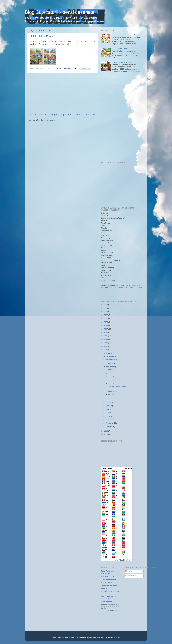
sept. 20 (112, 377)
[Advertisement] (62, 93)
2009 (106, 431)
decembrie (110, 356)
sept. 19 (112, 380)
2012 (106, 346)
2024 (106, 308)
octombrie (110, 363)
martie (109, 420)
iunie (108, 409)
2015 (106, 336)
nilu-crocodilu (106, 583)
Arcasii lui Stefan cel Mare (122, 62)
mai (108, 413)
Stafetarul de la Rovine (42, 36)
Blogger (117, 637)
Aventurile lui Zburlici (120, 49)
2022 (106, 315)
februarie (110, 423)
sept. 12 (112, 391)
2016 (106, 332)
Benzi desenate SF (109, 602)
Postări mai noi (38, 114)
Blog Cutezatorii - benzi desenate (60, 12)
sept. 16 (112, 384)
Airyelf (102, 637)
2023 (106, 312)
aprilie (109, 416)
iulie (108, 406)
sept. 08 (112, 394)
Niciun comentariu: (64, 68)
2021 (106, 319)
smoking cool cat (108, 576)
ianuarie (109, 427)
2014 (106, 339)
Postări (129, 571)
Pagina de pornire (61, 114)
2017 (106, 329)
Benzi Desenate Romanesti (107, 572)
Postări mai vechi (86, 114)
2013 (106, 343)
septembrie (111, 367)
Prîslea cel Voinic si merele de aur (125, 35)
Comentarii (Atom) (48, 120)
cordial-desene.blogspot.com (110, 609)
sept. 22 (112, 373)
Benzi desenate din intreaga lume (109, 597)
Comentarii (131, 576)
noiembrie (110, 360)
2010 (106, 353)
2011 (106, 350)
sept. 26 (112, 370)
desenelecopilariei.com (110, 605)
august (109, 402)
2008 (106, 434)
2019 (106, 325)
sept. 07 (112, 398)
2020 (106, 322)
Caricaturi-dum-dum (109, 579)
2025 (106, 305)
